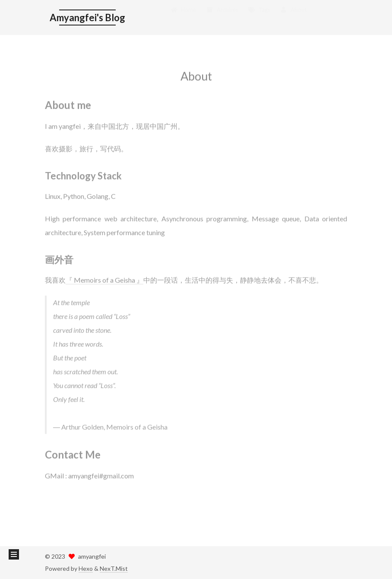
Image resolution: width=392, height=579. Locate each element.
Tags (259, 16)
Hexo (86, 568)
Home (183, 16)
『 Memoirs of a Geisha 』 (104, 275)
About (293, 16)
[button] (14, 554)
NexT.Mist (114, 568)
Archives (222, 16)
